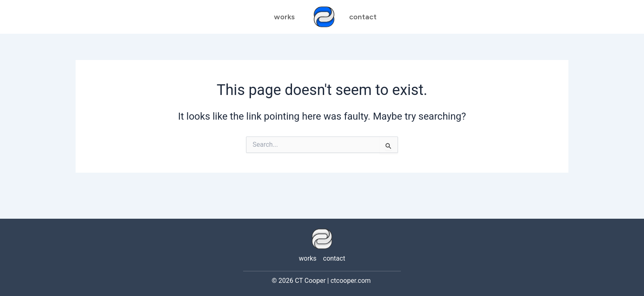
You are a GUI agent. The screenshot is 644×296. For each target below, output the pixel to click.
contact (334, 258)
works (284, 17)
